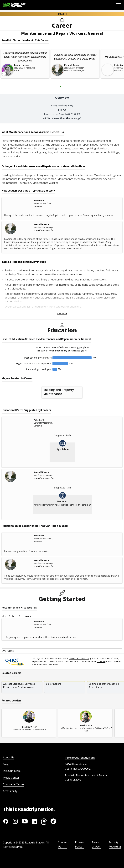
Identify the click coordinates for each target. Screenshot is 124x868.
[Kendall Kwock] (18, 228)
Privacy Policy (79, 844)
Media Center (11, 778)
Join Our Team (12, 771)
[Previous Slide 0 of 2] (56, 86)
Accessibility (10, 791)
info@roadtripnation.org (80, 758)
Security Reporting (115, 844)
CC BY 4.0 (101, 662)
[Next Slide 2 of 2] (68, 86)
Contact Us (63, 844)
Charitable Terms (13, 784)
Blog (6, 764)
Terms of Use (96, 844)
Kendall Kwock (41, 224)
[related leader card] (29, 723)
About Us (9, 757)
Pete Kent (39, 200)
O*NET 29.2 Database (79, 658)
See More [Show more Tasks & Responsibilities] (62, 314)
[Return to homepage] (14, 5)
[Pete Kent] (18, 201)
